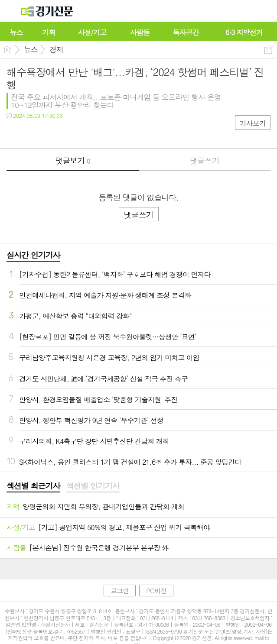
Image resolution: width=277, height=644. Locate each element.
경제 (56, 49)
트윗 (31, 133)
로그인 (120, 591)
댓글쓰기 (205, 160)
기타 (66, 133)
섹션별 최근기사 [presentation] (33, 486)
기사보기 (253, 123)
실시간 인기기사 (33, 255)
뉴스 (31, 49)
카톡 (49, 133)
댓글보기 (72, 160)
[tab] (33, 486)
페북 (14, 133)
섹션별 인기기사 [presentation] (93, 486)
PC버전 (156, 591)
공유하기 (268, 50)
